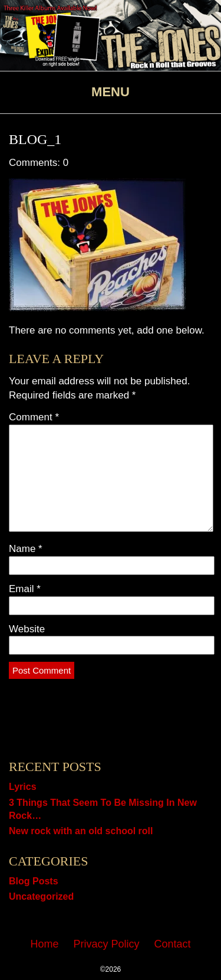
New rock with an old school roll (81, 831)
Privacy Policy (106, 944)
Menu (111, 92)
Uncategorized (41, 896)
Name (26, 549)
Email (25, 589)
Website (27, 629)
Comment (34, 417)
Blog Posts (34, 881)
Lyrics (23, 787)
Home (44, 944)
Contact (173, 944)
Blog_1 (35, 139)
